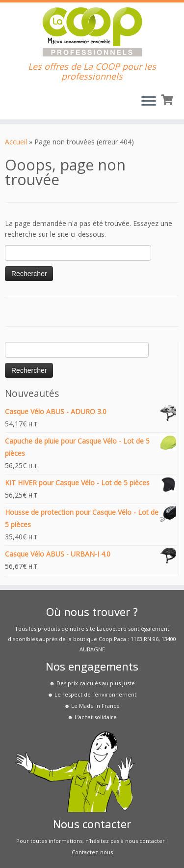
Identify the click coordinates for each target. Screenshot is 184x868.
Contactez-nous (92, 852)
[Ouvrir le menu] (149, 102)
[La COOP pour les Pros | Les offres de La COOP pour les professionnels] (92, 32)
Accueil (16, 142)
